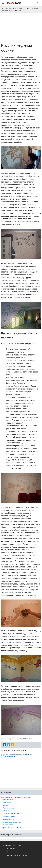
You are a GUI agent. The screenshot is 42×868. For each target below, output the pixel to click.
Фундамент (7, 802)
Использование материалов (17, 855)
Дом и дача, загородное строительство (16, 797)
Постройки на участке (11, 813)
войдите (27, 755)
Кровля (5, 805)
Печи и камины (8, 808)
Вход (39, 3)
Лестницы (6, 811)
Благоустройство (8, 819)
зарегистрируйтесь (11, 757)
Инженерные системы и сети (12, 822)
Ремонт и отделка (8, 825)
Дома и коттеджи (9, 816)
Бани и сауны (8, 800)
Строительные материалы (11, 828)
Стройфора (11, 849)
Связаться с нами (14, 852)
